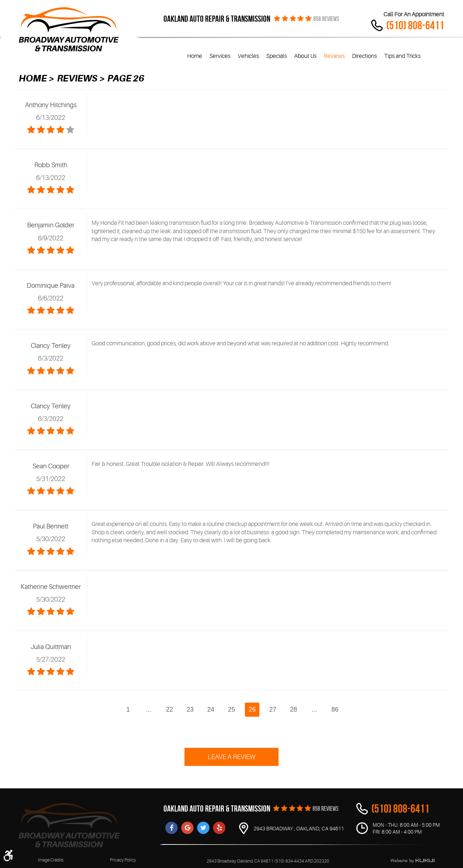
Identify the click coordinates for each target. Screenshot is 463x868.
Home (195, 56)
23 (190, 709)
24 (211, 709)
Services (220, 56)
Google (187, 828)
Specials (277, 56)
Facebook (171, 828)
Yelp (219, 828)
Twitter (203, 828)
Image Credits (51, 860)
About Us (305, 56)
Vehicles (248, 56)
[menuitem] (195, 56)
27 (273, 709)
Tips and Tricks (402, 56)
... (149, 709)
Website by (412, 861)
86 (335, 709)
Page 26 (126, 78)
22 (170, 709)
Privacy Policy (123, 860)
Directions (364, 56)
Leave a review (231, 757)
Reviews (334, 56)
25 (231, 709)
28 (294, 709)
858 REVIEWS (326, 19)
